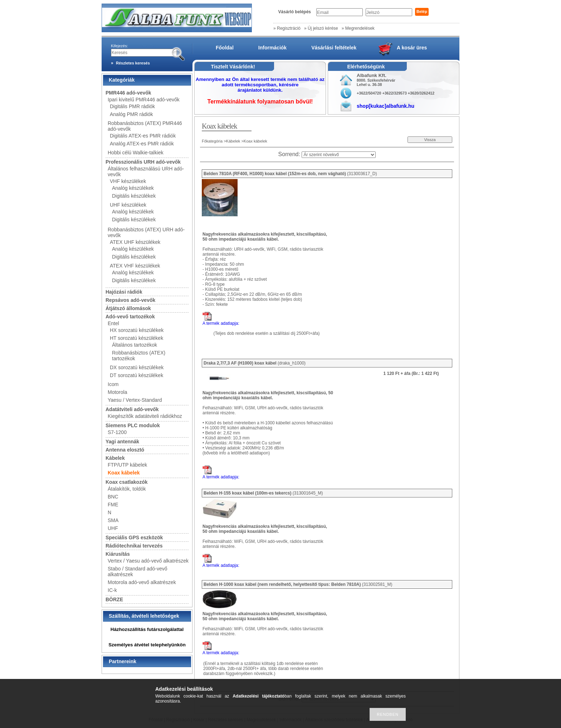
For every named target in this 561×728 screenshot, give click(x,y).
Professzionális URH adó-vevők (143, 162)
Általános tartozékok (135, 345)
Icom (113, 384)
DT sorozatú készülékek (136, 375)
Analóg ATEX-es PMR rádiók (142, 144)
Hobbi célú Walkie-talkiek (136, 153)
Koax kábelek (124, 473)
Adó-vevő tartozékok (130, 317)
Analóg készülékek (133, 188)
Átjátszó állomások (128, 308)
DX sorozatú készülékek (137, 367)
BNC (113, 497)
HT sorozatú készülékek (136, 338)
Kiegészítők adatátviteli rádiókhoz (145, 416)
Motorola (117, 392)
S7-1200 (117, 432)
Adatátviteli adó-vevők (132, 409)
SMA (113, 520)
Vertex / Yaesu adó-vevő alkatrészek (148, 561)
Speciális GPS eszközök (134, 537)
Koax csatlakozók (127, 482)
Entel (113, 323)
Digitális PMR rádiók (132, 106)
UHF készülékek (128, 205)
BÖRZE (114, 599)
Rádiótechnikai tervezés (134, 546)
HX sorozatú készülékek (137, 330)
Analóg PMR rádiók (131, 114)
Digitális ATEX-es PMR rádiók (143, 136)
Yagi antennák (122, 442)
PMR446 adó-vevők (128, 93)
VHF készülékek (128, 181)
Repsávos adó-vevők (130, 300)
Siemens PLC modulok (133, 425)
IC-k (112, 590)
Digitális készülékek (134, 196)
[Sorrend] (339, 155)
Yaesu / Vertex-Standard (135, 400)
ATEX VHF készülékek (135, 266)
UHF (113, 528)
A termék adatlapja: (221, 323)
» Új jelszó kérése (321, 28)
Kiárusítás (118, 554)
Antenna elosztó (125, 450)
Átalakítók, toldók (127, 489)
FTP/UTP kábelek (127, 465)
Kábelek (115, 458)
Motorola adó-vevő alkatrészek (142, 582)
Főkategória (212, 141)
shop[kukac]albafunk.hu (386, 106)
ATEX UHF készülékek (135, 242)
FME (113, 505)
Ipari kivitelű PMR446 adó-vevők (144, 100)
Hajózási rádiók (124, 292)
